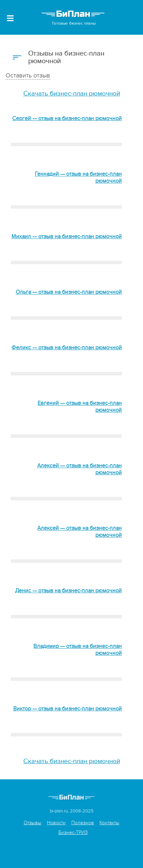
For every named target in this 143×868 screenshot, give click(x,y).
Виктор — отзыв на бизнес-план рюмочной (67, 709)
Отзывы (33, 823)
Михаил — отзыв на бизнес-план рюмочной (67, 236)
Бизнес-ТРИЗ (73, 832)
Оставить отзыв (28, 76)
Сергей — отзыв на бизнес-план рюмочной (67, 118)
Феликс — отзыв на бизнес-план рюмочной (67, 348)
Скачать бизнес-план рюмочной (72, 94)
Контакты (109, 823)
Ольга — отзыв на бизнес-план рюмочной (69, 292)
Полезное (83, 823)
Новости (56, 823)
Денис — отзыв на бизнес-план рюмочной (68, 591)
